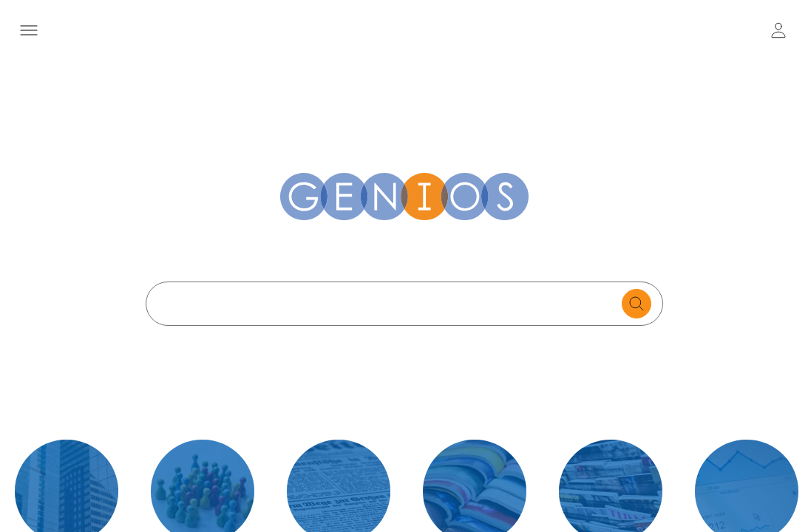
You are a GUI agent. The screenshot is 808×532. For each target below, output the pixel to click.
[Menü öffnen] (29, 30)
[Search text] (388, 304)
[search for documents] (636, 304)
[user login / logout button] (778, 30)
